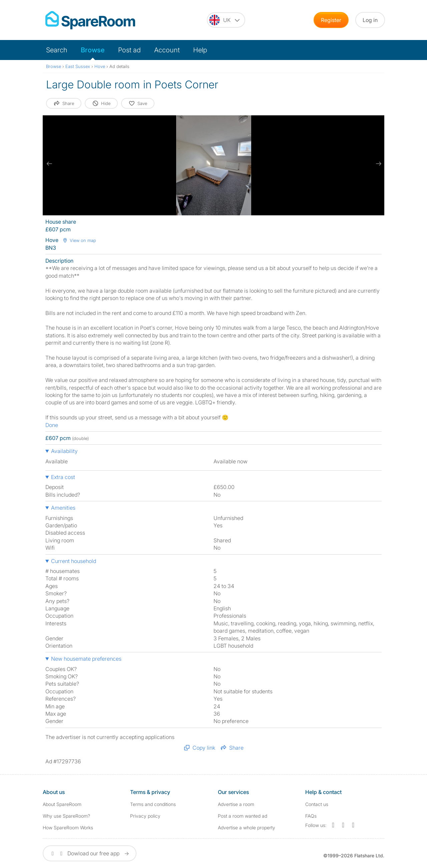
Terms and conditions (153, 804)
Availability (64, 451)
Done (52, 425)
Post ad (129, 50)
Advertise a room (236, 804)
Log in (370, 20)
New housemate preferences (86, 659)
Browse (93, 50)
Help (200, 50)
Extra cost (63, 477)
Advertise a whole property (247, 827)
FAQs (311, 816)
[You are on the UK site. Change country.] (226, 20)
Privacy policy (145, 816)
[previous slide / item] (49, 164)
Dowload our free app (90, 853)
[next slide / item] (378, 164)
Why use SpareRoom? (66, 816)
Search (57, 50)
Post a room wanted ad (243, 816)
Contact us (317, 804)
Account (167, 50)
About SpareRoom (62, 804)
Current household (74, 561)
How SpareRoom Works (68, 827)
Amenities (63, 508)
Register (331, 20)
